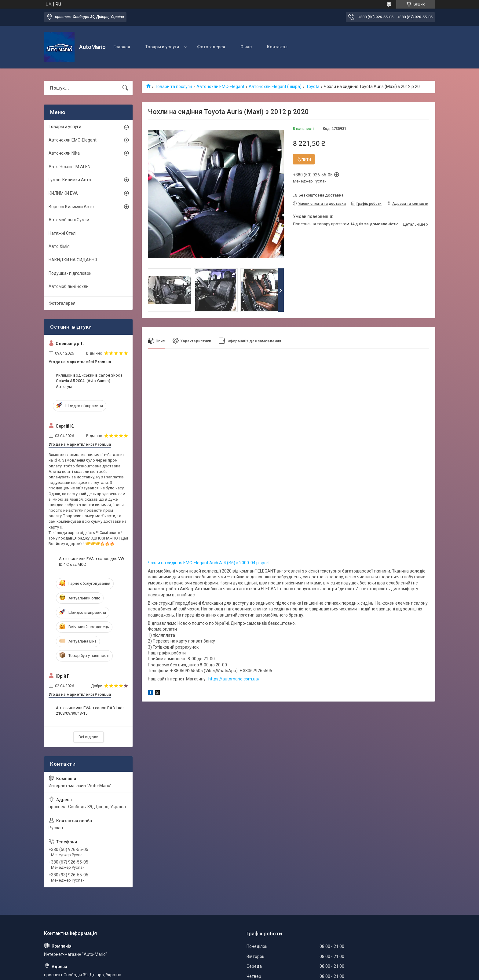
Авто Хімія (59, 246)
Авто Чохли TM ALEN (69, 167)
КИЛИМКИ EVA (63, 193)
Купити (304, 159)
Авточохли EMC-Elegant (220, 87)
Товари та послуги (173, 87)
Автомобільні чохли (69, 286)
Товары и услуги (162, 47)
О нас (246, 47)
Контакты (277, 47)
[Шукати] (125, 88)
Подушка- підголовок (70, 273)
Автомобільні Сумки (69, 220)
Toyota (313, 87)
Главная (122, 47)
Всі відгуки (88, 737)
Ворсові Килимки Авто (71, 207)
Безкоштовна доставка (321, 195)
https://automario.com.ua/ (234, 679)
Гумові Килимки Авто (70, 180)
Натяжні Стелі (62, 233)
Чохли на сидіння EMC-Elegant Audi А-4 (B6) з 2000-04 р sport (209, 563)
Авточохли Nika (64, 153)
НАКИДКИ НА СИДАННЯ (73, 260)
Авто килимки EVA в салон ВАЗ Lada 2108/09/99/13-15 (90, 711)
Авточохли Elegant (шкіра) (275, 87)
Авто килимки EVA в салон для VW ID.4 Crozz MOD (92, 561)
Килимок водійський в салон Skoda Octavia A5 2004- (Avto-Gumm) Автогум (89, 381)
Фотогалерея (211, 47)
